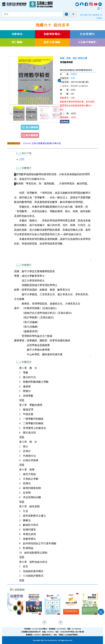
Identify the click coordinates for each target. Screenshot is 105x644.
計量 (85, 58)
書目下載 (88, 15)
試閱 (22, 159)
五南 (73, 78)
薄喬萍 (74, 74)
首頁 (82, 15)
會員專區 (96, 15)
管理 (80, 58)
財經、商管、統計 (69, 58)
